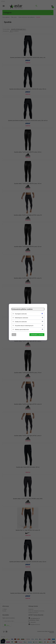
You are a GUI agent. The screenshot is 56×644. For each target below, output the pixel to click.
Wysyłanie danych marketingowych (24, 325)
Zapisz (14, 335)
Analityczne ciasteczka (21, 322)
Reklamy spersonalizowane (22, 329)
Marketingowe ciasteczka (21, 318)
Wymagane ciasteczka (21, 314)
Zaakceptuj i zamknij (37, 335)
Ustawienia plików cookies (22, 309)
